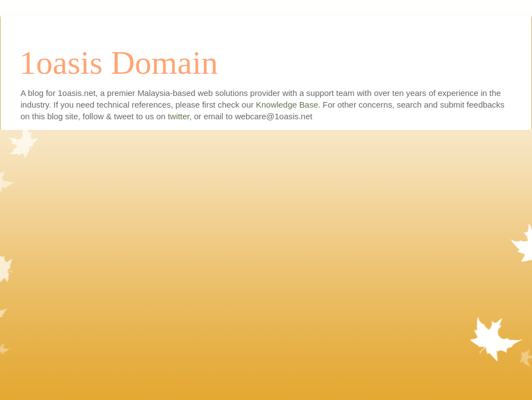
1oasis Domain (119, 63)
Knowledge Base (287, 105)
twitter (179, 116)
